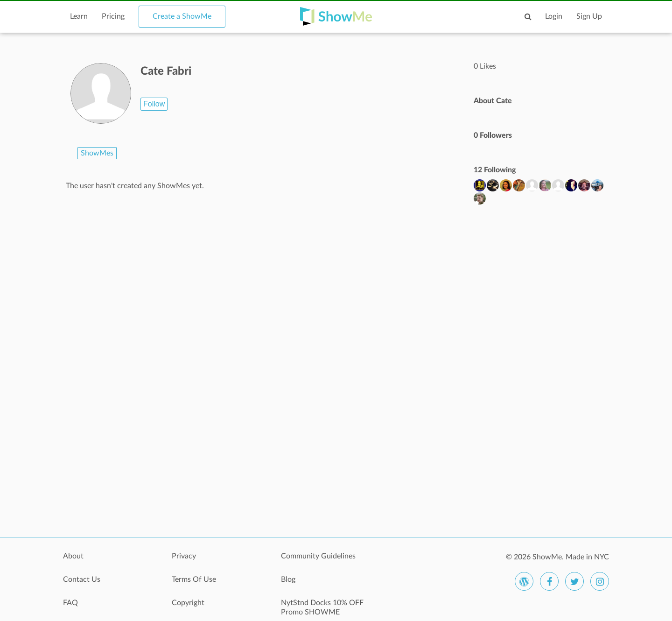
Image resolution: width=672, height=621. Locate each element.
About (73, 556)
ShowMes (97, 153)
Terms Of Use (194, 579)
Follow (154, 104)
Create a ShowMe (182, 16)
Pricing (113, 16)
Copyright (188, 603)
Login (554, 16)
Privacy (184, 556)
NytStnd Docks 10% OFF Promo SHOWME (322, 607)
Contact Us (82, 579)
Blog (288, 579)
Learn (79, 16)
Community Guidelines (318, 556)
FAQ (70, 603)
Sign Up (589, 16)
